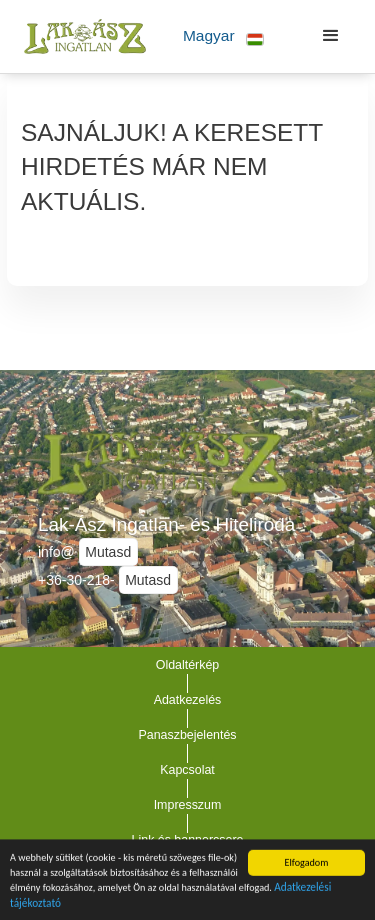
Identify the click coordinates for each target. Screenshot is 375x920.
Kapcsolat (187, 770)
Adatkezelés (188, 700)
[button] (223, 36)
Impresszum (188, 805)
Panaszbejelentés (187, 735)
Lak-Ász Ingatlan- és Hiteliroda (166, 524)
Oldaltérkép (188, 665)
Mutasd (108, 552)
